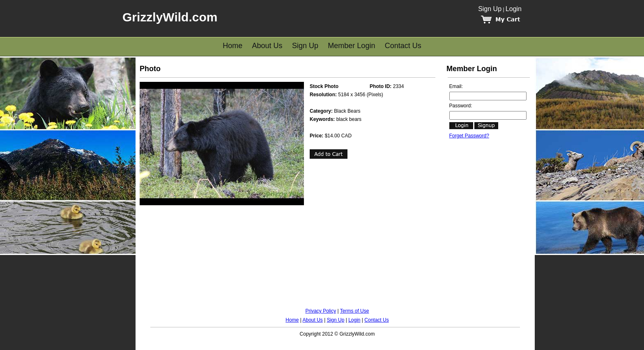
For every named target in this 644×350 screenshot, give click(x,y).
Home (232, 46)
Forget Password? (469, 136)
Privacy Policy (321, 311)
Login (514, 9)
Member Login (351, 46)
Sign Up (490, 9)
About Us (267, 46)
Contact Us (403, 46)
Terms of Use (355, 311)
